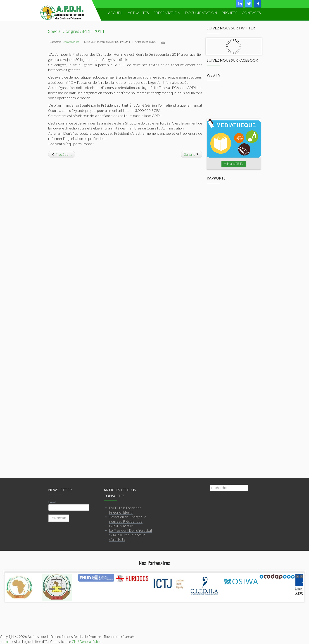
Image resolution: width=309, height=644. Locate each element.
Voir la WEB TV (234, 164)
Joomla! (6, 641)
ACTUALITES (138, 13)
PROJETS (229, 13)
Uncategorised (71, 42)
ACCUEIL (116, 13)
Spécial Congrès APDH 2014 (76, 31)
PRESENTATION (167, 13)
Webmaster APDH (155, 634)
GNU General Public (86, 641)
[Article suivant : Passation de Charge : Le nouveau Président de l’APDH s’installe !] (191, 154)
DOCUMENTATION (201, 13)
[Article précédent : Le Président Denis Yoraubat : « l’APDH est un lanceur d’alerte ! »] (62, 154)
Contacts (251, 13)
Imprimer (163, 42)
